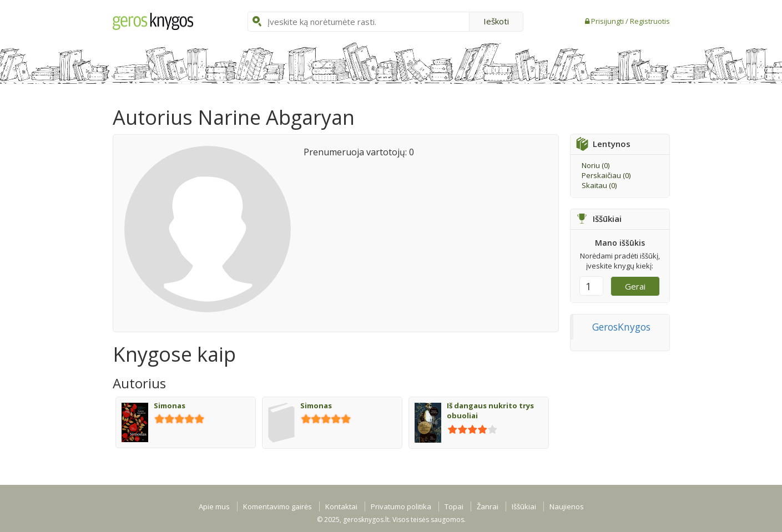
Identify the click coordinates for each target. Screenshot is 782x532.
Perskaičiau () (606, 175)
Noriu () (596, 165)
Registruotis (650, 21)
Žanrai (488, 506)
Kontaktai (341, 506)
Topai (454, 506)
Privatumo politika (401, 506)
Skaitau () (599, 185)
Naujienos (567, 506)
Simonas (170, 406)
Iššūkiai (524, 506)
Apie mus (214, 506)
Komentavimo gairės (278, 506)
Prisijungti (608, 21)
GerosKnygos (621, 327)
